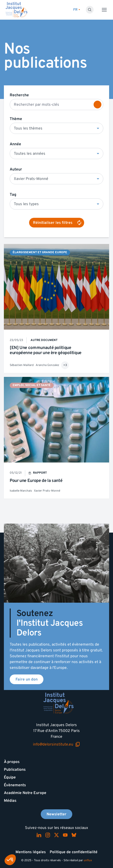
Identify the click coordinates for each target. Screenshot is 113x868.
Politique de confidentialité (74, 852)
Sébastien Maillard (22, 365)
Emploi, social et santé (32, 385)
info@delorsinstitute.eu (56, 744)
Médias (10, 801)
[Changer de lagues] (77, 10)
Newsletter (56, 814)
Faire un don (27, 679)
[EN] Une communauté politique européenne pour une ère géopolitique (46, 350)
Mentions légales (31, 852)
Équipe (10, 777)
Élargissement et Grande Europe (40, 252)
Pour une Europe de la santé (36, 481)
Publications (15, 770)
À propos (12, 762)
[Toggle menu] (104, 10)
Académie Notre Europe (25, 793)
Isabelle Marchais (21, 491)
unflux (88, 860)
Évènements (15, 785)
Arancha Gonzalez (47, 365)
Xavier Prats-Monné (47, 491)
